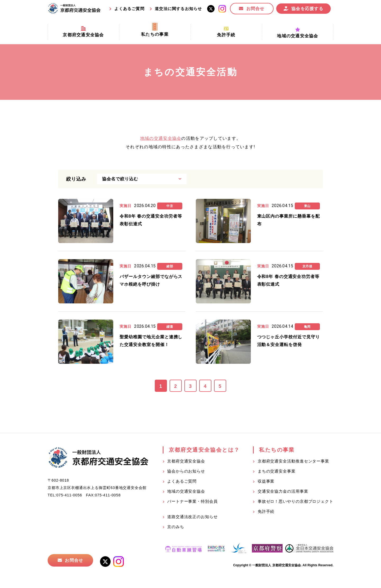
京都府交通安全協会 (186, 461)
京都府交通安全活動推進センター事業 (293, 461)
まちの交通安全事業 (277, 471)
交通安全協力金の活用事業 (283, 491)
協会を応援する (307, 9)
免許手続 (266, 511)
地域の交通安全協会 (161, 138)
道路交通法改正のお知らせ (192, 517)
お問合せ (255, 9)
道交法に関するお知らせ (178, 9)
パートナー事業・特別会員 (192, 501)
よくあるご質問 (129, 9)
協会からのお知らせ (186, 471)
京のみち (176, 527)
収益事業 (266, 481)
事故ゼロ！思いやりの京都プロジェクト (296, 501)
